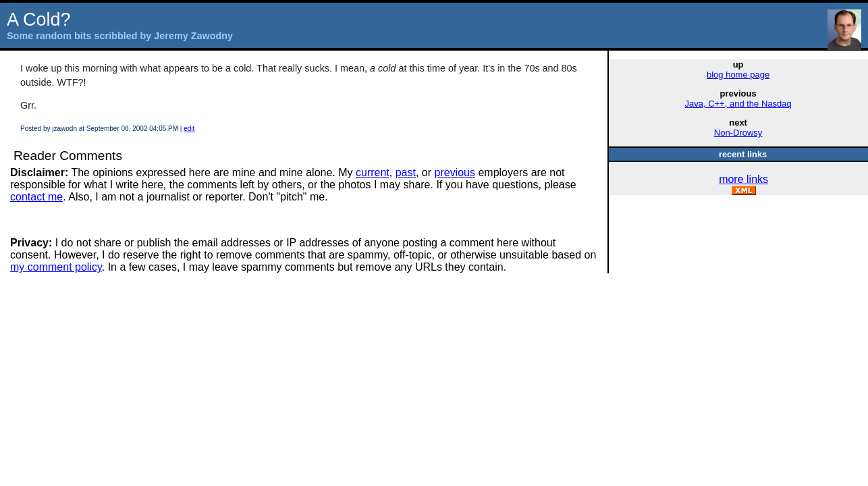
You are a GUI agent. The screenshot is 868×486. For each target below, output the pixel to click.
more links (743, 179)
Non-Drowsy (738, 133)
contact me (36, 197)
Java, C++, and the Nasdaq (738, 104)
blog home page (738, 75)
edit (189, 129)
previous (455, 172)
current (373, 172)
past (406, 172)
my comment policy (56, 267)
